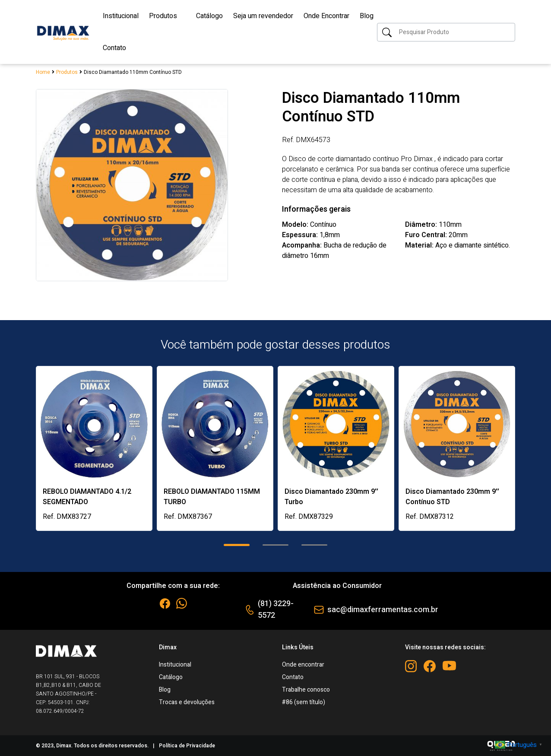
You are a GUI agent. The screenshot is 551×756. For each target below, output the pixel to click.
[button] (237, 545)
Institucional (175, 665)
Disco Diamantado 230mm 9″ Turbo (331, 497)
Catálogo (171, 677)
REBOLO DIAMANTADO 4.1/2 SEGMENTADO (87, 497)
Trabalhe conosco (306, 690)
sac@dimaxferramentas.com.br (383, 610)
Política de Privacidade (187, 746)
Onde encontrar (303, 665)
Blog (165, 690)
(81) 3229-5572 (276, 610)
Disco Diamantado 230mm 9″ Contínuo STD (452, 497)
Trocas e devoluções (187, 702)
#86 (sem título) (304, 702)
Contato (293, 677)
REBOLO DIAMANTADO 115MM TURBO (212, 497)
